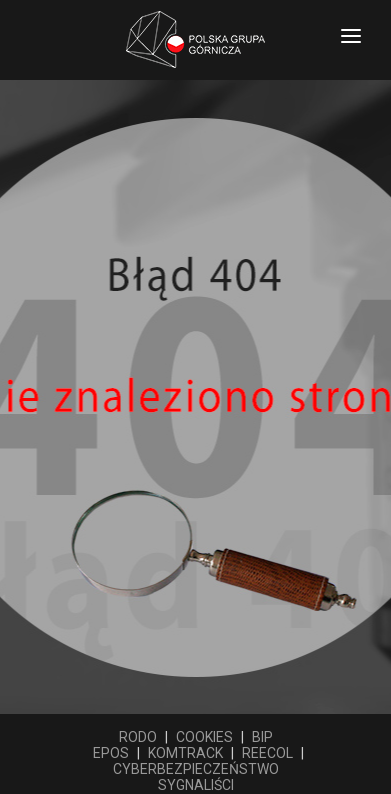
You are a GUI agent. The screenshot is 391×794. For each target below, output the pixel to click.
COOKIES (204, 737)
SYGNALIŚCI (196, 785)
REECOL (267, 753)
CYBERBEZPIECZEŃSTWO (196, 769)
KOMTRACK (185, 753)
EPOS (111, 753)
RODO (138, 737)
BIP (262, 737)
